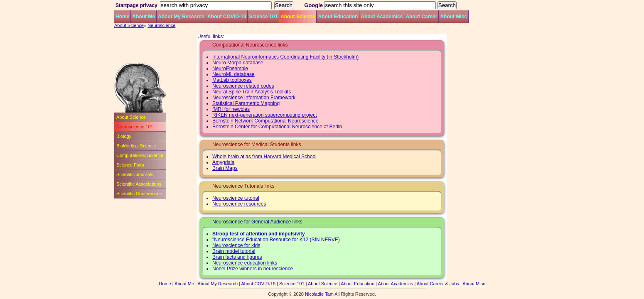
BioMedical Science (136, 146)
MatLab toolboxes (232, 80)
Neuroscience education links (245, 263)
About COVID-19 (227, 17)
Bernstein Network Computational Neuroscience (265, 121)
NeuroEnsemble (230, 69)
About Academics (382, 17)
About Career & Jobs (438, 284)
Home (122, 17)
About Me (144, 17)
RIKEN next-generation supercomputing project (264, 115)
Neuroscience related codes (243, 86)
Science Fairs (130, 165)
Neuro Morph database (238, 63)
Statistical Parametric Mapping (246, 103)
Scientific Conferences (139, 194)
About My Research (181, 17)
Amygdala (223, 162)
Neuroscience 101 (135, 127)
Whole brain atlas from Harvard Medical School (264, 157)
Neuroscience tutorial (236, 198)
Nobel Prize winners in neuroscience (253, 269)
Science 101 (263, 17)
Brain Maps (225, 168)
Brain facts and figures (237, 257)
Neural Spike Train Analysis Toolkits (252, 92)
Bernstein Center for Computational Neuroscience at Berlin (277, 127)
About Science (298, 17)
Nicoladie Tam (319, 294)
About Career (421, 17)
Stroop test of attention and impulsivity (259, 234)
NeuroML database (234, 74)
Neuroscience (161, 25)
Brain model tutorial (234, 251)
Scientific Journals (135, 174)
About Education (338, 17)
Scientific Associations (139, 184)
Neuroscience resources (239, 204)
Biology (124, 136)
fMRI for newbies (231, 109)
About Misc (454, 17)
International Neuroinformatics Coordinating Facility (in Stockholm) (285, 57)
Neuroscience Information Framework (254, 98)
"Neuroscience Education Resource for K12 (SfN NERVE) (276, 240)
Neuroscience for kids (236, 245)
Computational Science (140, 155)
